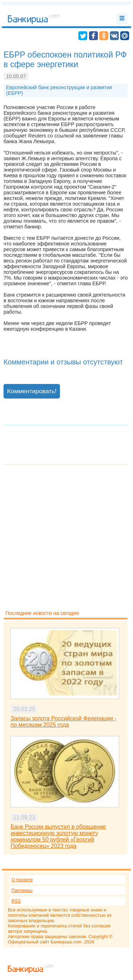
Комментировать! (32, 391)
